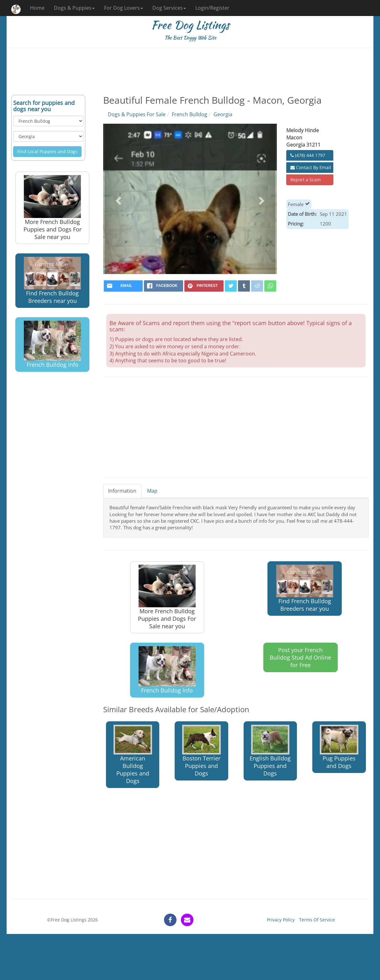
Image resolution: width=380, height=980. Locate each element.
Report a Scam (306, 180)
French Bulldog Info (52, 345)
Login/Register (212, 8)
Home (37, 8)
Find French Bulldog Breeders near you (52, 281)
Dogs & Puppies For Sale (137, 114)
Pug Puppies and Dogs (339, 747)
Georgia (223, 114)
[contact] (187, 920)
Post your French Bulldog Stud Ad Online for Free (300, 657)
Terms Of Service (317, 920)
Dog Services (169, 8)
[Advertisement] (190, 71)
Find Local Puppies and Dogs (47, 151)
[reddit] (257, 286)
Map (152, 491)
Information (122, 491)
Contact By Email (311, 167)
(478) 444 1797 (308, 155)
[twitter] (231, 286)
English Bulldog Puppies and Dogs (270, 751)
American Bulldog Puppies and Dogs (133, 755)
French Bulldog (190, 114)
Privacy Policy (281, 920)
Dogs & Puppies (74, 8)
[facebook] (164, 286)
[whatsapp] (270, 286)
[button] (118, 199)
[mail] (123, 286)
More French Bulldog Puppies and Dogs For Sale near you (53, 208)
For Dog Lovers (124, 8)
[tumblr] (244, 286)
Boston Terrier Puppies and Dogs (201, 751)
